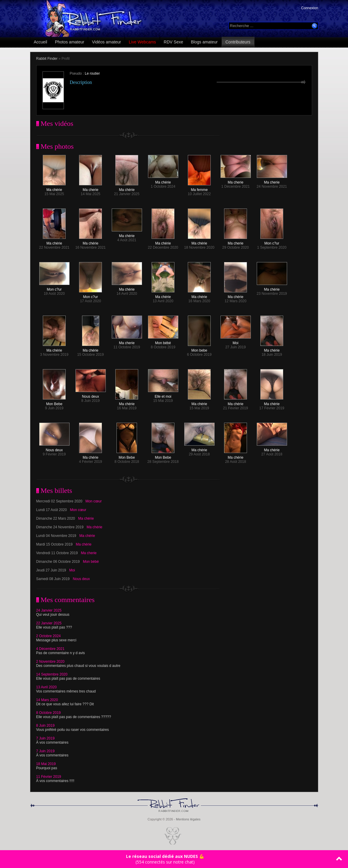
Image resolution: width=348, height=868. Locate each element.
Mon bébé (163, 341)
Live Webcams (142, 42)
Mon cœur (94, 501)
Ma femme (199, 188)
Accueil (41, 42)
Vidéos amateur (106, 42)
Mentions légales (188, 819)
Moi (236, 341)
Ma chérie (54, 188)
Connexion (310, 8)
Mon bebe (199, 349)
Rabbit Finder (47, 59)
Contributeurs (238, 42)
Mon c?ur (272, 242)
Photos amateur (70, 42)
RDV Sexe (173, 42)
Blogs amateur (204, 42)
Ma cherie (90, 188)
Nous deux (91, 395)
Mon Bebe (54, 402)
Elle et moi (163, 395)
